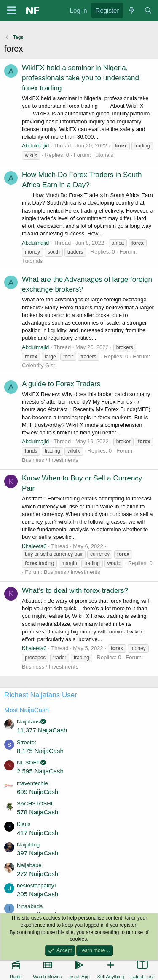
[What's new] (131, 10)
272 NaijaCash (37, 874)
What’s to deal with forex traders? (75, 591)
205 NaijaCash (37, 894)
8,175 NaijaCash (40, 751)
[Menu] (12, 11)
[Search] (148, 10)
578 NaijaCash (37, 812)
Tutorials (103, 155)
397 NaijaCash (37, 853)
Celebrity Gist (38, 365)
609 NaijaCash (37, 792)
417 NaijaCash (37, 833)
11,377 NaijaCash (42, 730)
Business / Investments (50, 460)
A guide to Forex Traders (61, 384)
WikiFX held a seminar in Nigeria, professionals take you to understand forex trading (80, 78)
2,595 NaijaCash (40, 771)
